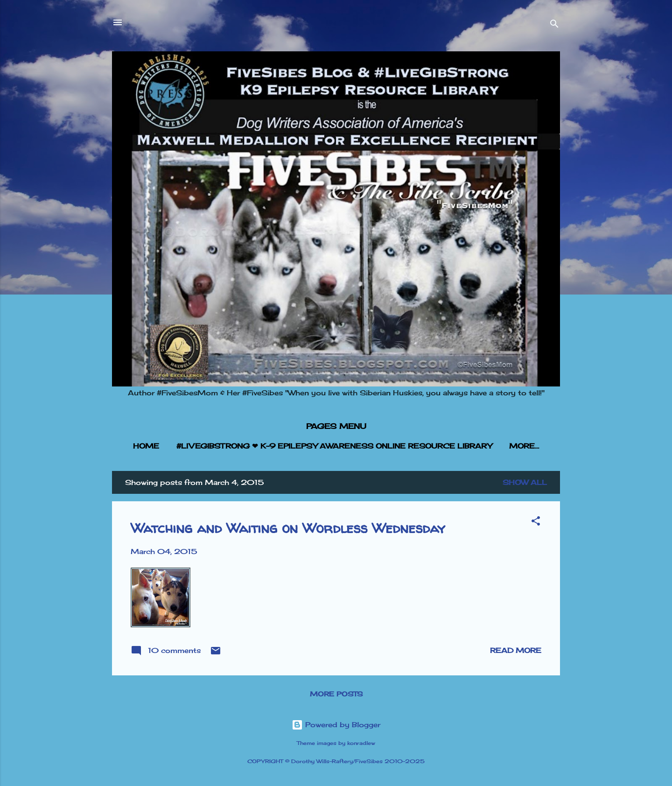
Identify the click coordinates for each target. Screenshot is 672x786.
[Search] (554, 25)
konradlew (361, 743)
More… (524, 446)
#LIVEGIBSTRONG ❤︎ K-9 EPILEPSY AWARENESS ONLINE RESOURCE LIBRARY (334, 446)
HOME (146, 446)
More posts (336, 694)
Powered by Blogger (336, 725)
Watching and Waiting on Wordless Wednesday (288, 528)
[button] (536, 523)
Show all (525, 482)
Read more (516, 650)
